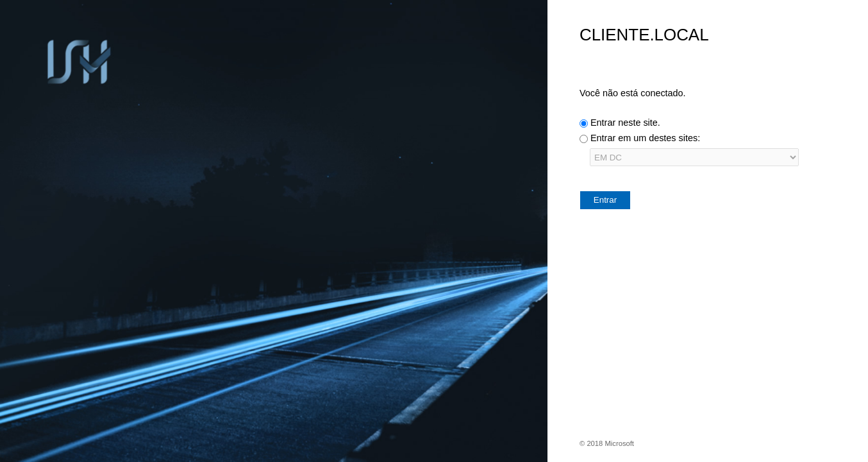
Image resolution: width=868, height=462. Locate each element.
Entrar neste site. (625, 123)
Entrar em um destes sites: (645, 138)
